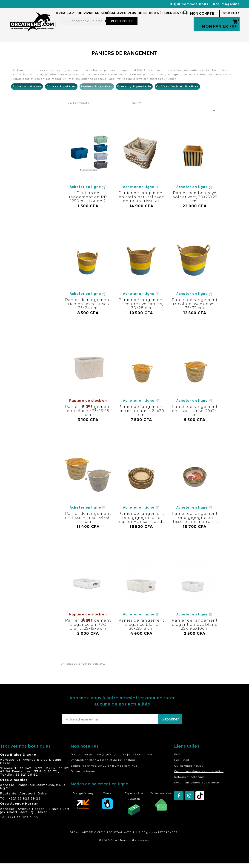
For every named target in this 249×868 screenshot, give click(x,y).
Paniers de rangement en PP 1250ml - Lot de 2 (88, 202)
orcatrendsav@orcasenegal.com (35, 9)
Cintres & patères (61, 91)
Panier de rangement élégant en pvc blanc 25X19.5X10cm (195, 629)
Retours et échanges (189, 782)
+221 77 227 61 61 (108, 4)
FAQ (177, 759)
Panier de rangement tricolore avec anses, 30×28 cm (141, 308)
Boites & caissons (27, 91)
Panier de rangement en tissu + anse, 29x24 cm (195, 415)
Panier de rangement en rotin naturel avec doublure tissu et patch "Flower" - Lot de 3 (141, 206)
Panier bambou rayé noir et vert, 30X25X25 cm (195, 202)
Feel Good (182, 765)
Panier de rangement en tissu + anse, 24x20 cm (141, 415)
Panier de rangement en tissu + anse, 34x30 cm (88, 522)
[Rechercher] (83, 26)
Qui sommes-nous (191, 4)
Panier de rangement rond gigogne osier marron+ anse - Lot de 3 (141, 524)
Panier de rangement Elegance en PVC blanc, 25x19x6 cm (88, 629)
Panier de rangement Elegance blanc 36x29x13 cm (141, 629)
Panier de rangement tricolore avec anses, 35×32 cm (195, 308)
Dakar (5, 768)
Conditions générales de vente (197, 787)
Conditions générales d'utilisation (199, 776)
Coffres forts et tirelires (177, 91)
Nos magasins (226, 4)
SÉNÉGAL (116, 837)
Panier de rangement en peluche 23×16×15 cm (88, 415)
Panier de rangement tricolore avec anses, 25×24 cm (88, 308)
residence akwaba (16, 857)
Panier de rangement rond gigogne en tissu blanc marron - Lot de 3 (195, 524)
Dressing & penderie (134, 91)
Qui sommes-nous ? (189, 770)
